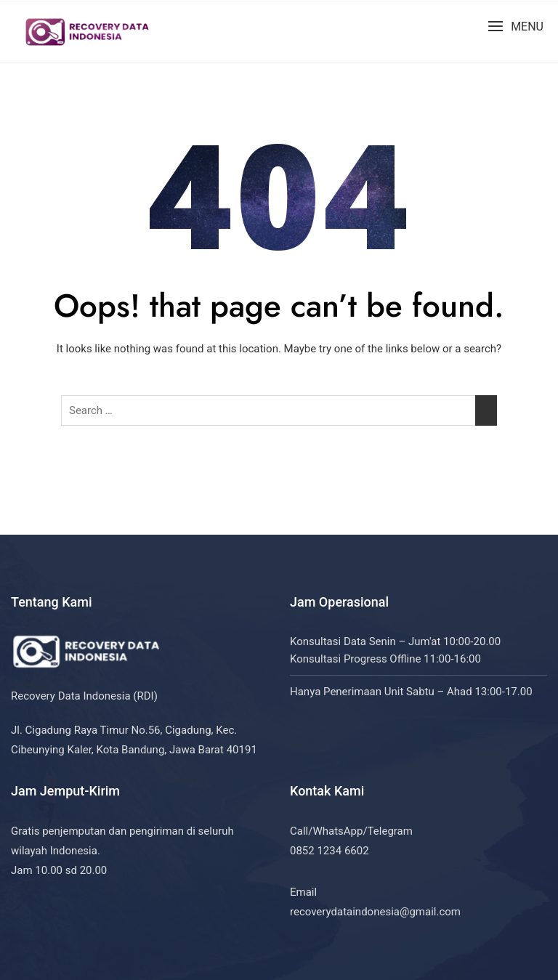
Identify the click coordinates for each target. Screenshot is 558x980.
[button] (515, 27)
